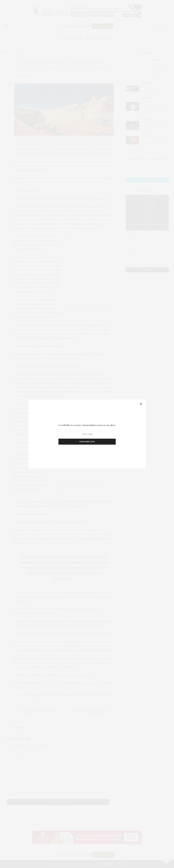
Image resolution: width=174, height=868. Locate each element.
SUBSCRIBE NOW (87, 442)
